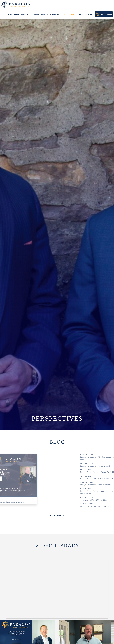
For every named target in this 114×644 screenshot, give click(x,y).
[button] (57, 516)
